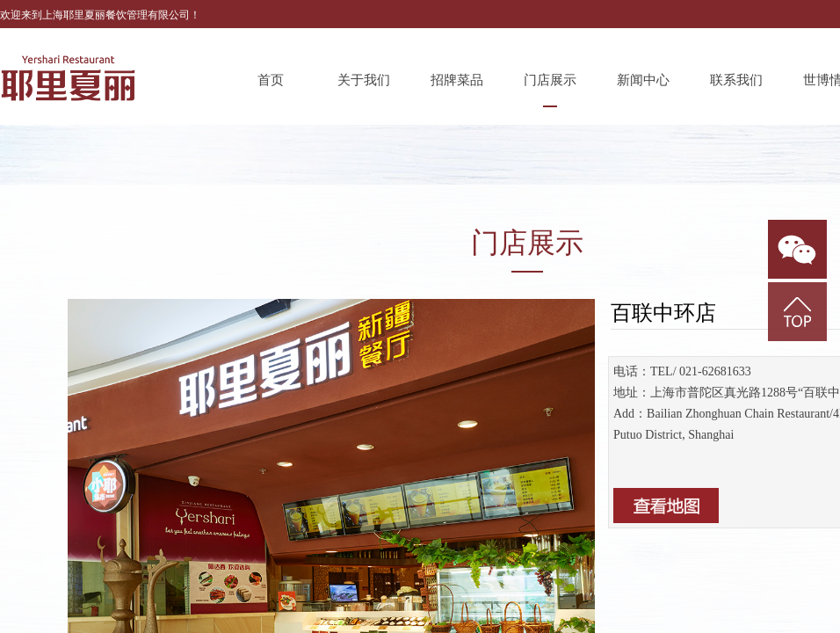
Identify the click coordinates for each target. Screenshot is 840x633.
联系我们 (736, 80)
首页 (271, 80)
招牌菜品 (457, 80)
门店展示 (550, 80)
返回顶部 (797, 312)
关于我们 (364, 80)
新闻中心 (643, 80)
